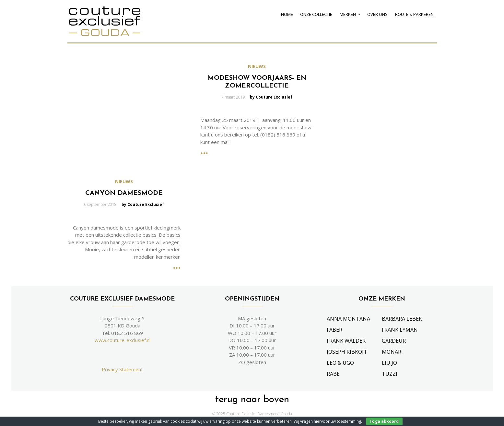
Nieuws (257, 66)
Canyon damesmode (124, 193)
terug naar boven (252, 400)
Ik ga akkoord (384, 421)
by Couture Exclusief (271, 97)
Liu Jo (389, 363)
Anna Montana (348, 319)
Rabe (333, 374)
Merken (348, 14)
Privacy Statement (122, 369)
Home (287, 14)
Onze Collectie (316, 14)
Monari (392, 352)
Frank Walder (346, 341)
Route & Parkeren (414, 14)
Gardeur (394, 341)
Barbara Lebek (402, 319)
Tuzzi (390, 374)
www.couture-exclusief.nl (123, 340)
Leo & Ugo (340, 363)
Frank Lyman (400, 330)
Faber (334, 330)
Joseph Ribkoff (347, 352)
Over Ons (377, 14)
